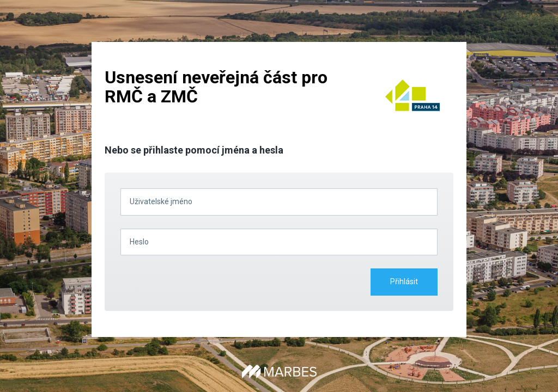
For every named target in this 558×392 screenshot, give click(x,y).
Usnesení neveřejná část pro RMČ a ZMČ (216, 87)
